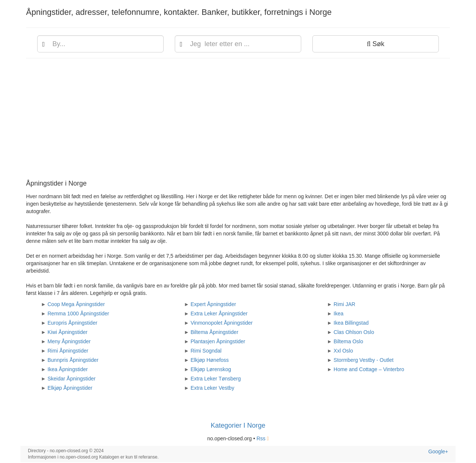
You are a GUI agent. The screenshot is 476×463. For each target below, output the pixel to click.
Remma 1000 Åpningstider (78, 314)
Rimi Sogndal (206, 351)
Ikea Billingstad (351, 323)
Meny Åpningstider (69, 341)
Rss (263, 438)
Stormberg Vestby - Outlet (364, 360)
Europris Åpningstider (73, 323)
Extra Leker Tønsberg (216, 379)
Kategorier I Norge (238, 425)
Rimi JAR (344, 304)
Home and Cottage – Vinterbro (369, 369)
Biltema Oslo (348, 341)
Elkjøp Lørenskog (211, 369)
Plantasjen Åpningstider (218, 341)
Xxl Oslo (343, 351)
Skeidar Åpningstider (72, 379)
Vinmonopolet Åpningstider (221, 323)
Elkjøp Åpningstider (70, 388)
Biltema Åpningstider (214, 332)
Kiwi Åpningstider (67, 332)
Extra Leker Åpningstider (219, 314)
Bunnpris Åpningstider (73, 360)
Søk (375, 44)
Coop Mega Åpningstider (76, 304)
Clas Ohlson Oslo (354, 332)
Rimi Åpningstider (68, 351)
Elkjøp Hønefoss (210, 360)
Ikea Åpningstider (68, 369)
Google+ (438, 451)
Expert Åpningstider (213, 304)
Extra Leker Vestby (212, 388)
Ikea (338, 314)
